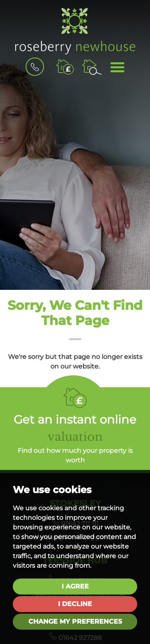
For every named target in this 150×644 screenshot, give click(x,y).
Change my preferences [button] (75, 621)
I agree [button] (75, 586)
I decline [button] (75, 604)
